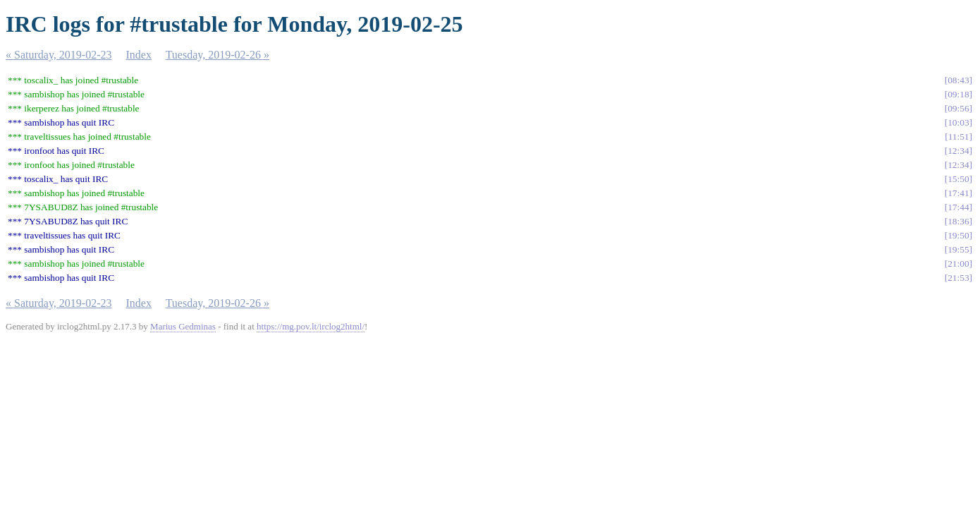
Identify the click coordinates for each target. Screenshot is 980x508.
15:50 (958, 179)
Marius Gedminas (183, 326)
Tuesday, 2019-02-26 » (218, 55)
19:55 (958, 249)
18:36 (958, 221)
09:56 (958, 108)
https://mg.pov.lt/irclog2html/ (311, 326)
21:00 (958, 264)
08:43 (958, 80)
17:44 (958, 207)
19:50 (958, 235)
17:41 (958, 193)
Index (139, 55)
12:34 (958, 151)
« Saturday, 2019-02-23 (59, 55)
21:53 (958, 278)
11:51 (959, 137)
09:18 (958, 94)
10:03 (958, 122)
